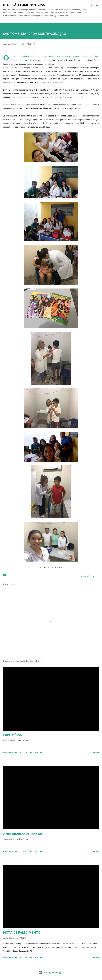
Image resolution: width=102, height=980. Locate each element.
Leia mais (94, 752)
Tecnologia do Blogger (51, 973)
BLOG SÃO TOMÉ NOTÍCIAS (24, 5)
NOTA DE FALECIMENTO (22, 932)
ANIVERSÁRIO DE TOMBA (23, 834)
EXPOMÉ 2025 (14, 735)
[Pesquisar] (91, 5)
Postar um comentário (32, 752)
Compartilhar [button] (88, 576)
